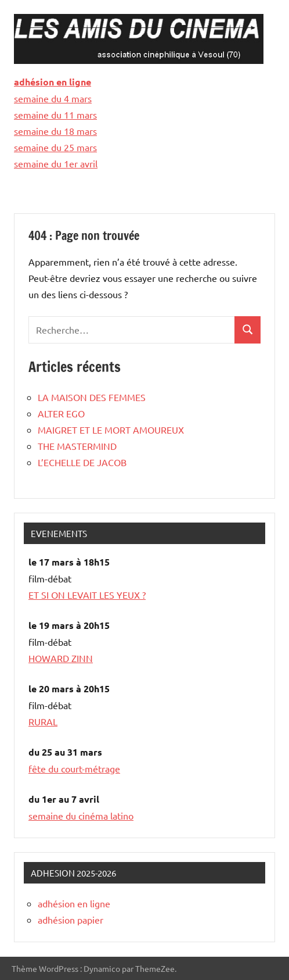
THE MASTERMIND (77, 446)
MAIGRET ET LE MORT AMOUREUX (111, 430)
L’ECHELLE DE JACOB (82, 462)
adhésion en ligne (53, 82)
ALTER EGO (61, 413)
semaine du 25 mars (55, 147)
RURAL (43, 721)
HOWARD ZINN (61, 658)
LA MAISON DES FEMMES (92, 397)
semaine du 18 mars (55, 131)
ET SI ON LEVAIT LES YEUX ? (87, 595)
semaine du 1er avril (56, 163)
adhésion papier (71, 920)
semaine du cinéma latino (81, 816)
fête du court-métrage (74, 768)
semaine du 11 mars (55, 115)
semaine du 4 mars (53, 98)
